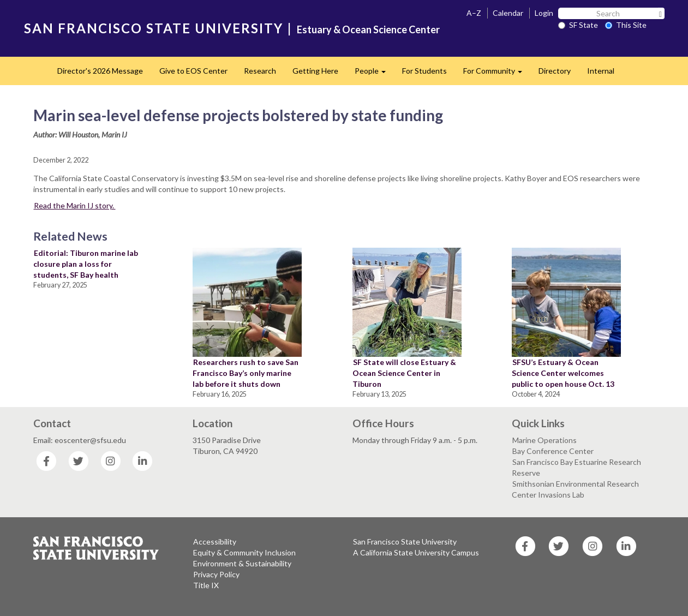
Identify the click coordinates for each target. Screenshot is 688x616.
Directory (555, 71)
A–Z (474, 13)
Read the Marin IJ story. (75, 205)
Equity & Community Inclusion (244, 552)
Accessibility (215, 542)
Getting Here (315, 71)
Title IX (206, 585)
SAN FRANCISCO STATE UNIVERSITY (154, 28)
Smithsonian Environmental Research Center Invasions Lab (575, 489)
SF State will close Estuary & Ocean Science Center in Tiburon (404, 373)
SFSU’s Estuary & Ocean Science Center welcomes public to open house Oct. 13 (563, 373)
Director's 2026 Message (100, 71)
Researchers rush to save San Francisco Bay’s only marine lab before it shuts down (246, 373)
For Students (424, 71)
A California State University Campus (416, 552)
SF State (578, 25)
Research (260, 71)
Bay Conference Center (553, 451)
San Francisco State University (405, 542)
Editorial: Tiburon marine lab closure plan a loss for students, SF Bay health (86, 264)
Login (544, 13)
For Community (497, 74)
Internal (601, 71)
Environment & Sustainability (242, 563)
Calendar (508, 13)
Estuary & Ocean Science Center (368, 29)
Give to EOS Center (193, 71)
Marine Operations (545, 440)
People (374, 74)
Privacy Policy (216, 574)
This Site (626, 25)
